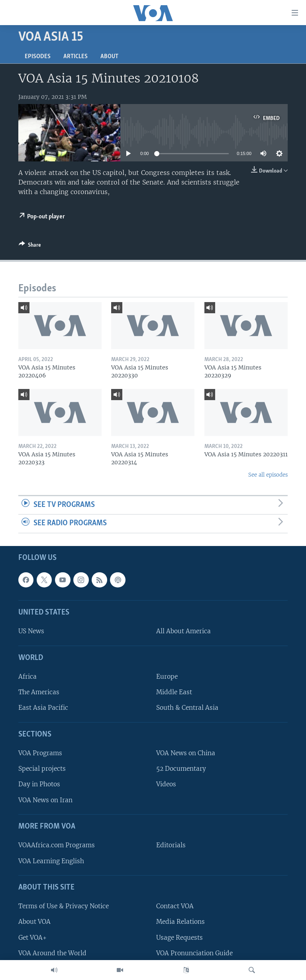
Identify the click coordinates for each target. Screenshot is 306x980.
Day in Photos (39, 785)
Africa (27, 677)
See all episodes (268, 475)
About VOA (34, 922)
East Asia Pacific (43, 708)
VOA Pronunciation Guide (194, 953)
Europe (167, 677)
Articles (76, 57)
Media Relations (180, 922)
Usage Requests (179, 938)
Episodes (38, 57)
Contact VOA (175, 906)
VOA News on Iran (45, 800)
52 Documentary (181, 769)
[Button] (30, 246)
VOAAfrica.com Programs (57, 845)
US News (31, 631)
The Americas (39, 692)
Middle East (174, 692)
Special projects (42, 769)
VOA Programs (40, 753)
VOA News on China (186, 753)
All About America (183, 631)
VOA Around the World (52, 953)
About (109, 57)
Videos (166, 785)
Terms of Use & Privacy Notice (64, 906)
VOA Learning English (51, 861)
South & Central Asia (187, 708)
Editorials (171, 845)
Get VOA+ (32, 938)
